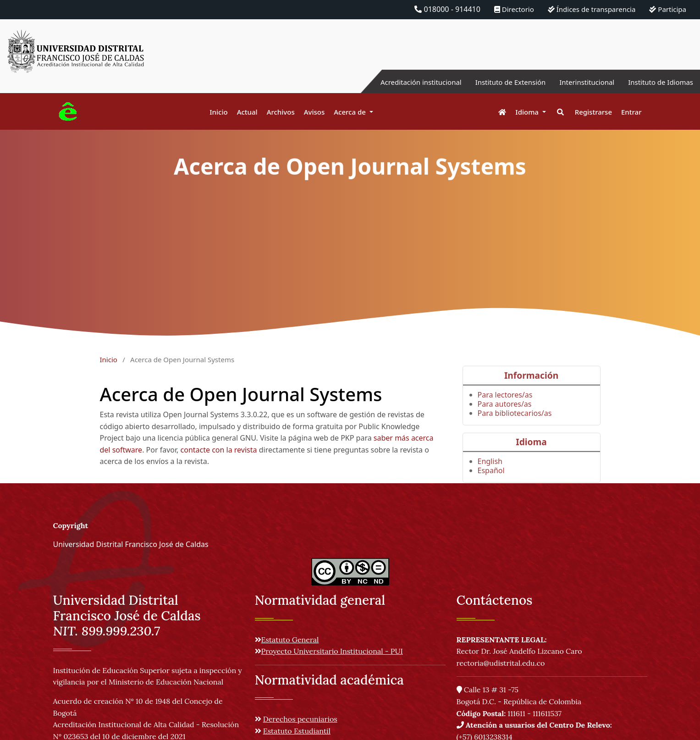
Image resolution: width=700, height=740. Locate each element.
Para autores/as (505, 414)
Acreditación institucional (405, 82)
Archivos (281, 112)
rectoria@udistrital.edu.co (501, 663)
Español (491, 481)
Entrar (631, 112)
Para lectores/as (505, 405)
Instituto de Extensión (499, 82)
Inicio (218, 112)
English (490, 472)
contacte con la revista (219, 450)
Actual (247, 112)
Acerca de (351, 112)
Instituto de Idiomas (658, 82)
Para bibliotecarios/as (515, 424)
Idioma (528, 112)
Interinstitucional (580, 82)
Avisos (314, 112)
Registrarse (593, 112)
